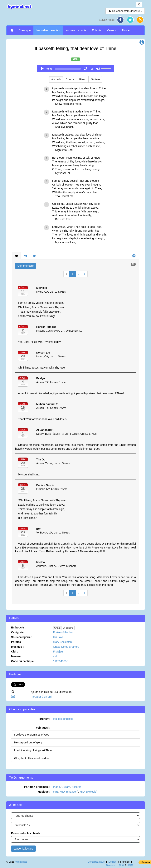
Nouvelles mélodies (48, 30)
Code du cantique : (23, 661)
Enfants (97, 30)
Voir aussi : (43, 728)
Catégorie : (18, 632)
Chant (57, 628)
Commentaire (26, 266)
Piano (83, 79)
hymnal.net (21, 862)
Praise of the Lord (64, 632)
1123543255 (61, 661)
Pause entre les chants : (27, 833)
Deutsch (110, 865)
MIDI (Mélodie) (89, 792)
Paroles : (17, 642)
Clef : (15, 652)
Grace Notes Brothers (66, 647)
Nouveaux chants (76, 30)
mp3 (56, 792)
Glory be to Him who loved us (32, 758)
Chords (70, 79)
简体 (121, 865)
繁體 (130, 865)
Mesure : (17, 656)
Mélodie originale (63, 719)
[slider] (68, 69)
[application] (75, 68)
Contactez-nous (96, 862)
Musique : (17, 647)
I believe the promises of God (32, 735)
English (112, 862)
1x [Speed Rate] (92, 69)
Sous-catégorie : (22, 637)
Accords (56, 79)
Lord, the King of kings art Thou (33, 750)
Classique (25, 30)
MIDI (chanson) (69, 792)
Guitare (95, 79)
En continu (68, 628)
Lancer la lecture (23, 849)
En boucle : (18, 627)
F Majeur (58, 652)
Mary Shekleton (62, 642)
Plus (126, 30)
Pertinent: (44, 719)
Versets (112, 30)
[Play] (42, 69)
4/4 (55, 656)
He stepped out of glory (28, 742)
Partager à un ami (41, 697)
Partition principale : (37, 787)
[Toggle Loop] (86, 69)
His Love (58, 637)
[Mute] (98, 69)
